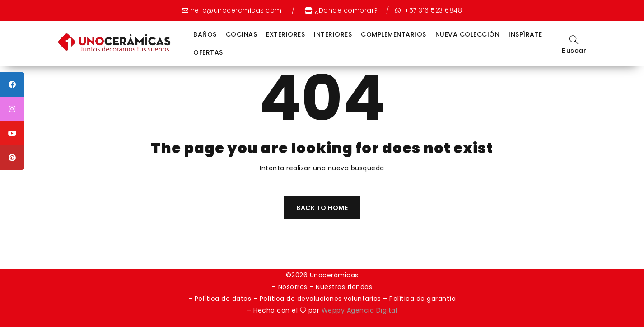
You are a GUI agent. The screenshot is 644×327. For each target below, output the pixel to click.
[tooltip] (12, 84)
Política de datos (223, 299)
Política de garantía (422, 299)
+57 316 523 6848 (433, 10)
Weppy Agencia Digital (359, 310)
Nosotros (293, 287)
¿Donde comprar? (346, 10)
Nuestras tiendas (344, 287)
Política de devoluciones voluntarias (322, 299)
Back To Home (322, 208)
